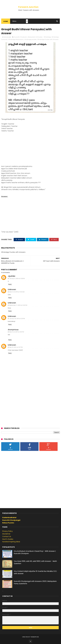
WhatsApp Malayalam (16, 39)
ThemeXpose (35, 637)
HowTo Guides (8, 539)
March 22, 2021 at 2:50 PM (16, 332)
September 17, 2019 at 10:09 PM (18, 305)
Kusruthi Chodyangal (11, 520)
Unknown (12, 289)
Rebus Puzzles (8, 523)
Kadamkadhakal (9, 517)
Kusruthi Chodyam (21, 37)
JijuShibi (12, 276)
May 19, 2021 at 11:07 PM (16, 347)
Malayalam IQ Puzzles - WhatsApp (39, 37)
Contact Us (7, 536)
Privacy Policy (7, 531)
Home (6, 21)
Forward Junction (28, 7)
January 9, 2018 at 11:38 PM (17, 278)
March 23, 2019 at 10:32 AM (17, 292)
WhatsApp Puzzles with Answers (48, 39)
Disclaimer (6, 534)
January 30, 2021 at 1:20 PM (17, 319)
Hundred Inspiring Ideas (11, 542)
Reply (10, 284)
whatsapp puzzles (30, 39)
